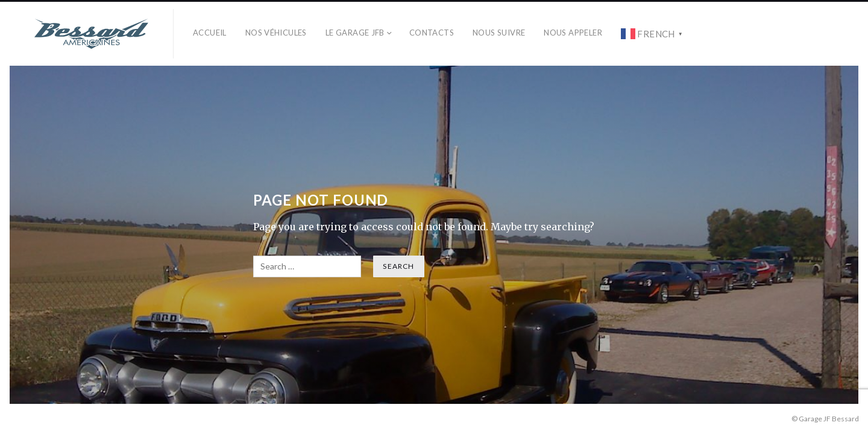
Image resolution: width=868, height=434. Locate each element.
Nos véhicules (276, 33)
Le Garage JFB (355, 33)
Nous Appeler (573, 33)
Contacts (432, 33)
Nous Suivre (499, 33)
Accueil (210, 33)
